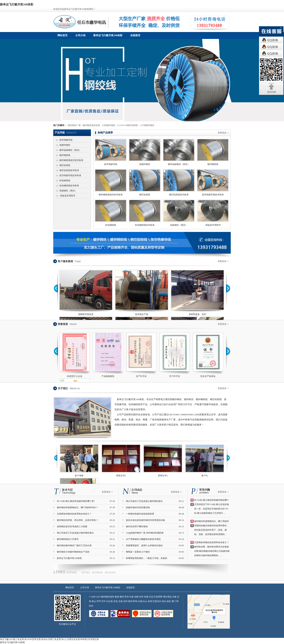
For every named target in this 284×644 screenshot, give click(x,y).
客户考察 (79, 476)
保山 (94, 601)
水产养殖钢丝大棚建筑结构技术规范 (143, 539)
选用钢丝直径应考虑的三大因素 (72, 526)
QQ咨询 (271, 40)
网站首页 (62, 35)
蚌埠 (135, 601)
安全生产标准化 (208, 376)
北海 (120, 601)
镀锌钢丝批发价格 (91, 125)
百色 (116, 601)
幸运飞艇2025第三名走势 (12, 639)
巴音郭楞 (158, 597)
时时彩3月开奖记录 (90, 639)
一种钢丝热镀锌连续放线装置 (140, 514)
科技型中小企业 (75, 376)
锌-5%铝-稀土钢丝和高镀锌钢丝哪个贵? (76, 501)
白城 (140, 601)
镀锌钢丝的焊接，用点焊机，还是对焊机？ (78, 520)
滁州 (122, 597)
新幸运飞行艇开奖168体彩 (108, 35)
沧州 (141, 597)
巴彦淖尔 (157, 601)
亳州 (130, 601)
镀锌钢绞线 (65, 155)
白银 (174, 597)
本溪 (150, 601)
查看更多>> (223, 133)
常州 (127, 597)
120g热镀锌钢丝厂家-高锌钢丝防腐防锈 (145, 533)
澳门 (174, 601)
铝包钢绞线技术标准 (69, 186)
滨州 (125, 601)
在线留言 (135, 35)
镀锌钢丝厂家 (74, 125)
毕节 (99, 601)
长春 (132, 597)
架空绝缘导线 (66, 140)
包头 (164, 601)
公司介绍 (80, 35)
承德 (146, 597)
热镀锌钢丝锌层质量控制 (138, 507)
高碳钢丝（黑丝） (68, 191)
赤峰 (136, 597)
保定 (169, 601)
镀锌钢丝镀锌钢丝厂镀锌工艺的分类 (74, 546)
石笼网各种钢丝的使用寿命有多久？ (212, 542)
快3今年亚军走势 (33, 639)
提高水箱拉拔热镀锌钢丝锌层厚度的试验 (145, 520)
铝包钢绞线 (65, 181)
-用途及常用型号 (67, 196)
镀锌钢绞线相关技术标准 (71, 160)
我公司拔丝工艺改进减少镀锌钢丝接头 (75, 533)
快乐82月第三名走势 (51, 639)
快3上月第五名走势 (71, 639)
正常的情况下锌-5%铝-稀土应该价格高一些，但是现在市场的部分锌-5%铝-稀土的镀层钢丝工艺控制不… (212, 509)
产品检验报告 (108, 376)
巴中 (104, 601)
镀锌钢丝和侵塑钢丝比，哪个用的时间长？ (78, 507)
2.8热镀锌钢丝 (109, 125)
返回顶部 (271, 88)
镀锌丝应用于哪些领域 (137, 526)
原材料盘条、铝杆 (197, 314)
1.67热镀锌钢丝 (147, 125)
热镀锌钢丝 (65, 145)
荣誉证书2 (121, 476)
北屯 (151, 597)
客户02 (205, 476)
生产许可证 (141, 376)
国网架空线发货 (86, 314)
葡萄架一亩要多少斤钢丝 (138, 552)
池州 (112, 597)
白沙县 (110, 601)
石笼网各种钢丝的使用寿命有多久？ (74, 514)
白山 (145, 601)
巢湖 (117, 597)
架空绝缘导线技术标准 (70, 175)
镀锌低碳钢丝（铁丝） (70, 150)
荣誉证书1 (163, 476)
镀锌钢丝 (86, 572)
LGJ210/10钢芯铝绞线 (128, 125)
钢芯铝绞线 (65, 165)
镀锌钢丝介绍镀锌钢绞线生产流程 (73, 552)
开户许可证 (175, 376)
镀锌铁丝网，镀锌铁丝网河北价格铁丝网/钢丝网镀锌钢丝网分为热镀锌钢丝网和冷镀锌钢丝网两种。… (212, 551)
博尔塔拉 (167, 597)
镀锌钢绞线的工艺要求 (68, 539)
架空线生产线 (142, 314)
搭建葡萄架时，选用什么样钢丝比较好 (144, 546)
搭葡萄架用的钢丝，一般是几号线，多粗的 (147, 558)
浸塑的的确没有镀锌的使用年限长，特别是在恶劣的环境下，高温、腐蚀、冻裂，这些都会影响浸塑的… (212, 530)
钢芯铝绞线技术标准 (69, 170)
